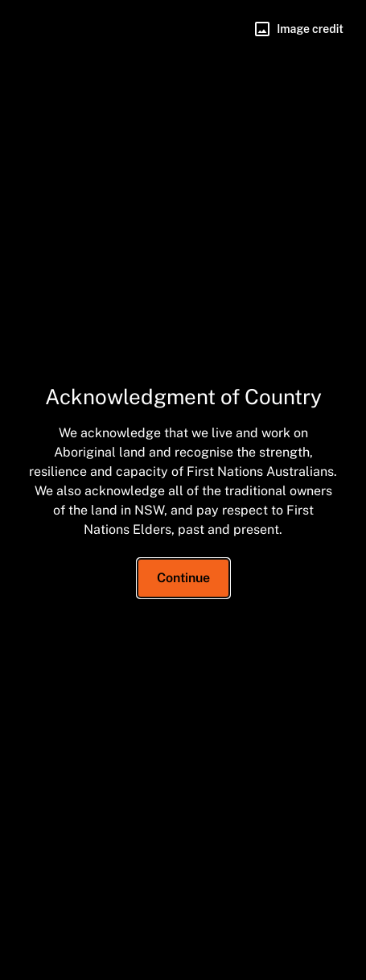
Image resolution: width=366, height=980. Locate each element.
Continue (183, 578)
